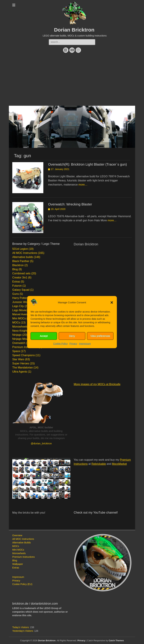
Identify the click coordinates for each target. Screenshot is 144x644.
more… (83, 185)
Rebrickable (99, 464)
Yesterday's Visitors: (23, 631)
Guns (16, 294)
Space (16, 351)
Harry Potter (20, 298)
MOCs (16, 323)
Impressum (85, 344)
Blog (15, 269)
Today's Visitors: (21, 627)
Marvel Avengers (22, 314)
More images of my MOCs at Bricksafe (97, 384)
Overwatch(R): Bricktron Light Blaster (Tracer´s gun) (88, 164)
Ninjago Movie (21, 339)
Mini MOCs (19, 318)
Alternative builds (23, 257)
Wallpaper (18, 564)
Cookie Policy (60, 344)
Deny (72, 336)
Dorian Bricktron (74, 30)
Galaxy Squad (21, 290)
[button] (112, 302)
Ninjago (17, 335)
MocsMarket (119, 464)
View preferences (100, 336)
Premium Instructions (25, 347)
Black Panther (21, 261)
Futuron (17, 286)
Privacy (73, 344)
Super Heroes (21, 363)
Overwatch (19, 343)
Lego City (18, 306)
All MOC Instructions (25, 253)
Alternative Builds (21, 543)
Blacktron (18, 265)
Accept (44, 336)
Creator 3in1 (20, 277)
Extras (16, 282)
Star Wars (18, 359)
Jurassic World (21, 302)
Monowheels (20, 327)
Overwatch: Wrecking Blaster (70, 204)
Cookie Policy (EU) (22, 584)
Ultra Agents (20, 372)
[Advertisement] (72, 80)
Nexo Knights (20, 331)
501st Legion (20, 249)
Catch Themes (116, 641)
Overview (17, 535)
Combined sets (21, 273)
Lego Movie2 (20, 310)
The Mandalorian (23, 368)
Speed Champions (24, 355)
